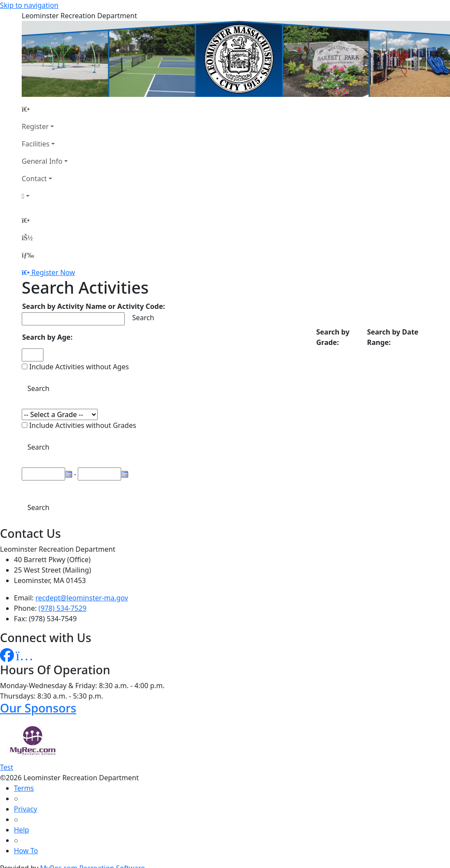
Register (35, 126)
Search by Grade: (333, 337)
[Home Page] (45, 109)
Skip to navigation (29, 5)
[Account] (45, 196)
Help (22, 830)
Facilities (36, 144)
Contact (34, 179)
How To (26, 851)
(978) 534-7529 (63, 608)
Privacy (25, 809)
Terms (24, 788)
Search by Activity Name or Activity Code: (94, 306)
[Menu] (28, 255)
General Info (42, 161)
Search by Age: (47, 337)
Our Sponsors (38, 708)
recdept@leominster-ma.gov (82, 598)
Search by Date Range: (393, 337)
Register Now (53, 272)
